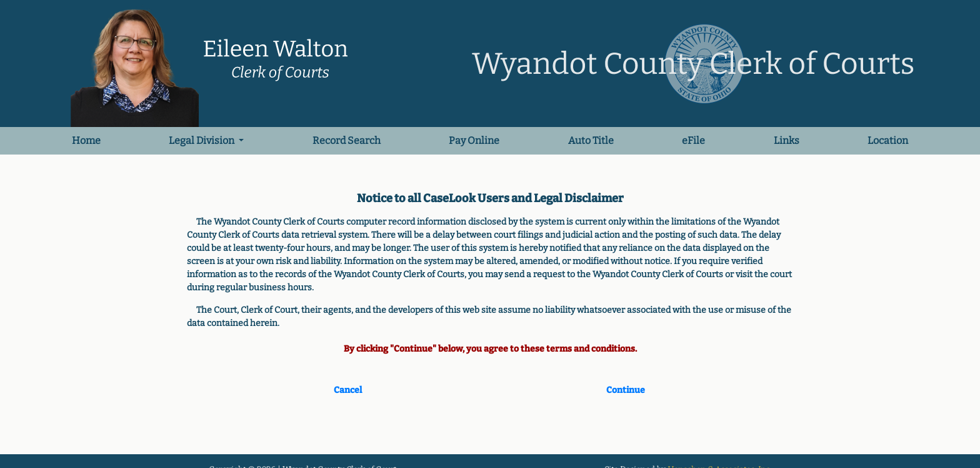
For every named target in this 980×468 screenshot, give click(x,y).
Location (888, 140)
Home (88, 140)
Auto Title (591, 140)
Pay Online (474, 140)
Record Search (347, 140)
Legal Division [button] (202, 140)
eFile (693, 140)
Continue (626, 390)
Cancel (348, 390)
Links (787, 140)
